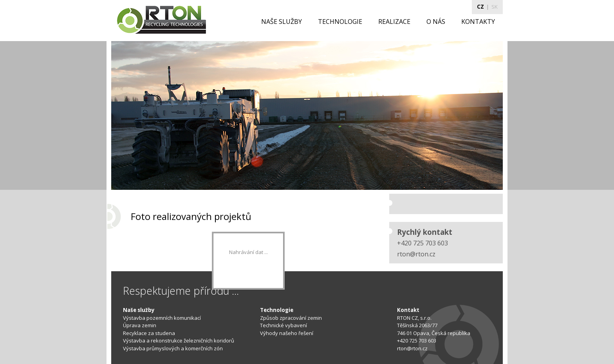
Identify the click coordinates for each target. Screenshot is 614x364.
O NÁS (436, 22)
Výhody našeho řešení (287, 333)
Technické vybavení (284, 325)
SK (495, 7)
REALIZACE (394, 22)
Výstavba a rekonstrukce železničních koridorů (179, 341)
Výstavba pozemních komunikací (162, 318)
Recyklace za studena (149, 333)
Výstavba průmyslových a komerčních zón (173, 348)
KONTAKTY (478, 22)
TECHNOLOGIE (340, 22)
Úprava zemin (140, 325)
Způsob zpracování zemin (291, 318)
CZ (480, 7)
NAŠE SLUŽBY (282, 22)
